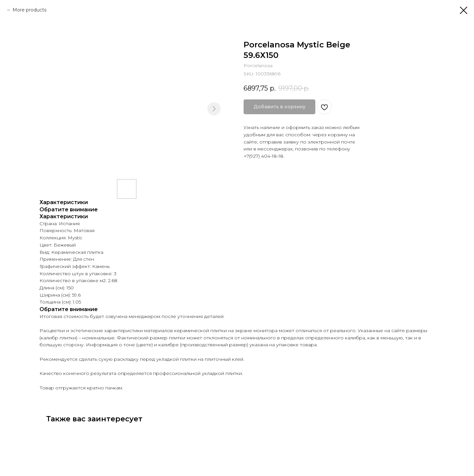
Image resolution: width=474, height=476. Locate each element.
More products (29, 10)
